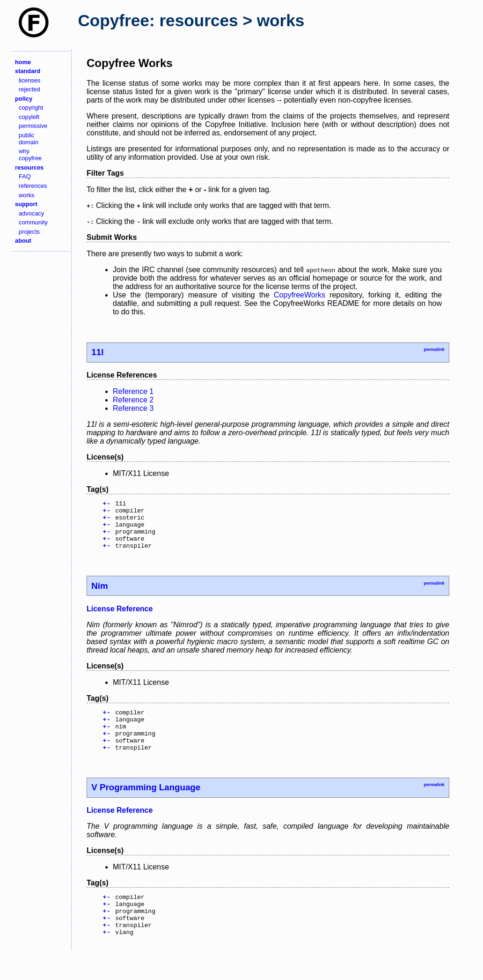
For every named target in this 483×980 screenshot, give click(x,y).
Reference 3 (133, 408)
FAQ (25, 176)
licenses (29, 80)
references (33, 186)
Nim (99, 596)
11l (97, 352)
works (26, 195)
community (33, 222)
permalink (434, 349)
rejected (29, 89)
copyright (31, 108)
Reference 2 (133, 400)
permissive (33, 126)
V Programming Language (146, 806)
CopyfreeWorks (300, 295)
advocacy (31, 213)
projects (29, 232)
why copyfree (30, 155)
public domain (29, 139)
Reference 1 (133, 391)
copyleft (29, 117)
